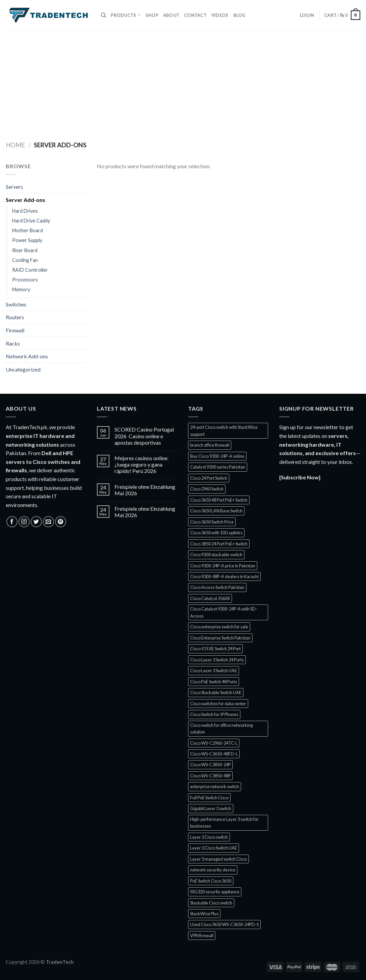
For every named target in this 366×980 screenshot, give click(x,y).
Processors (25, 280)
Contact (195, 15)
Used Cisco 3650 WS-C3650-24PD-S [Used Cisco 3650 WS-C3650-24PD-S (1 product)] (224, 924)
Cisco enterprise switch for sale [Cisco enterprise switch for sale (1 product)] (219, 627)
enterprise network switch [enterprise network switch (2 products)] (215, 786)
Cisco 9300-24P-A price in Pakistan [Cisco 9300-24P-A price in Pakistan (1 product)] (223, 566)
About (171, 15)
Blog (240, 15)
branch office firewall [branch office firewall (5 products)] (210, 445)
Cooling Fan (25, 260)
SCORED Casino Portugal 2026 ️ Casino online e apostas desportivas (144, 436)
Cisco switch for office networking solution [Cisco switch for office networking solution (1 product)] (221, 729)
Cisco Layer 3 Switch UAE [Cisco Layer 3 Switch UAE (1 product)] (214, 671)
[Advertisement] (183, 81)
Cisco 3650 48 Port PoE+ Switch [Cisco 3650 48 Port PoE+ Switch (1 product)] (219, 500)
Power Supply (27, 240)
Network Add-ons (27, 356)
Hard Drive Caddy (31, 221)
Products (126, 15)
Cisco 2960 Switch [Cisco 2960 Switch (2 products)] (207, 489)
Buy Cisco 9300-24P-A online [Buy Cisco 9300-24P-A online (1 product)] (217, 456)
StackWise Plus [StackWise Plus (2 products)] (204, 914)
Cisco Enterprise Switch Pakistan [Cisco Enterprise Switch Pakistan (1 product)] (220, 638)
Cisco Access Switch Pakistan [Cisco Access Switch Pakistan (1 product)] (217, 587)
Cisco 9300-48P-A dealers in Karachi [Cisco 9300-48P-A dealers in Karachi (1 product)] (224, 576)
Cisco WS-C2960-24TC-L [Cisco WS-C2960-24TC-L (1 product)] (214, 743)
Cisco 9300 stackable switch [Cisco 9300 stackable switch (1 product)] (216, 555)
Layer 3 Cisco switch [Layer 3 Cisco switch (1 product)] (209, 837)
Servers (14, 187)
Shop (152, 15)
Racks (13, 343)
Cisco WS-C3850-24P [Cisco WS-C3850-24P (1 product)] (210, 765)
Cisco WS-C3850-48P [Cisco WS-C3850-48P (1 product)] (210, 776)
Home (15, 145)
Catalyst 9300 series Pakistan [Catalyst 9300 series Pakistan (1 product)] (218, 467)
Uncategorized (23, 369)
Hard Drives (25, 211)
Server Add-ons (25, 200)
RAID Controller (30, 270)
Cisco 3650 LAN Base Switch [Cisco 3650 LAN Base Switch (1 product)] (216, 511)
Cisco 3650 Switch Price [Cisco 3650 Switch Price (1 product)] (212, 522)
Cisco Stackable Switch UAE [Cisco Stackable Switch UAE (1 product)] (216, 692)
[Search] (103, 15)
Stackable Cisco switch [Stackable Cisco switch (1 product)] (211, 903)
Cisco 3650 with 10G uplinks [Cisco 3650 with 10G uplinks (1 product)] (216, 533)
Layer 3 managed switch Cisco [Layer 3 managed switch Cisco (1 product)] (218, 859)
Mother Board (28, 230)
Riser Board (25, 250)
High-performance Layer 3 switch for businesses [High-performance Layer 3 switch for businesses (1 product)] (224, 823)
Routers (15, 317)
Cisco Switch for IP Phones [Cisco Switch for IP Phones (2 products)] (214, 714)
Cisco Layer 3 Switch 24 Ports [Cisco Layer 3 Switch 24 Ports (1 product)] (217, 660)
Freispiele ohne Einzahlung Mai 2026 (145, 490)
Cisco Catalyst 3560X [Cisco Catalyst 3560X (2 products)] (210, 598)
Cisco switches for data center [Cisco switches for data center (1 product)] (218, 704)
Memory (21, 289)
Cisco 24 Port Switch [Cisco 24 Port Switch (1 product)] (209, 478)
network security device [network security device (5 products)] (213, 870)
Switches (16, 304)
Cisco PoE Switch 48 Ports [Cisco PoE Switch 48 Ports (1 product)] (214, 682)
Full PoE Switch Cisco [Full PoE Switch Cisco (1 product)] (209, 798)
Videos (220, 15)
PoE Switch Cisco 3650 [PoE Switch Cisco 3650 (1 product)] (211, 881)
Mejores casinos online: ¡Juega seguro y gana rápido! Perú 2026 (141, 464)
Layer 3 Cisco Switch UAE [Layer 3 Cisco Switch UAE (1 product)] (214, 848)
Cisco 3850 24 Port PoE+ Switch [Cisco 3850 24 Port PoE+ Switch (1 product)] (219, 544)
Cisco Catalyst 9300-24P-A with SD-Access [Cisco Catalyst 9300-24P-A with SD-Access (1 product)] (224, 612)
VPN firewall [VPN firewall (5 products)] (202, 936)
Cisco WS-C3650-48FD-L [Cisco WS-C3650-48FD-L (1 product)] (214, 754)
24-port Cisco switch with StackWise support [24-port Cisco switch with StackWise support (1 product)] (224, 430)
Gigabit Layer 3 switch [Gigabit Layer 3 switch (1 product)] (211, 808)
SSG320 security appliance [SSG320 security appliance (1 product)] (215, 892)
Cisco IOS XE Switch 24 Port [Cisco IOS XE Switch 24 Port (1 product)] (215, 649)
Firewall (15, 330)
